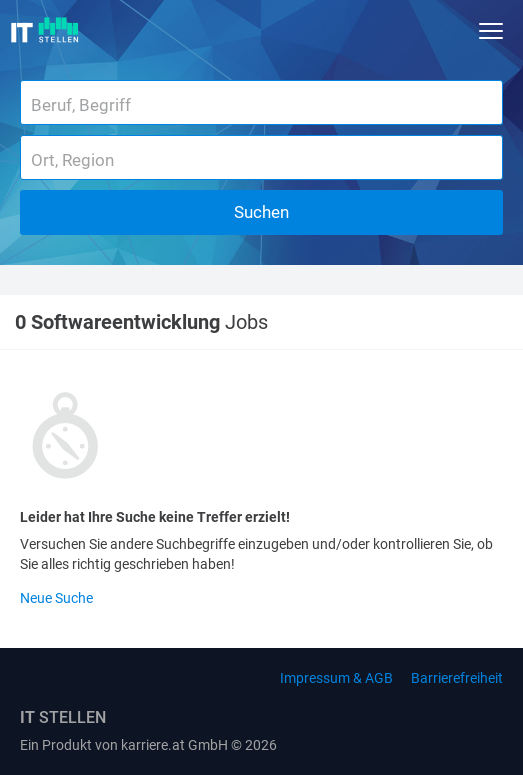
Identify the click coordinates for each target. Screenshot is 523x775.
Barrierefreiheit (457, 678)
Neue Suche (56, 598)
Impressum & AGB (336, 678)
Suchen (261, 212)
